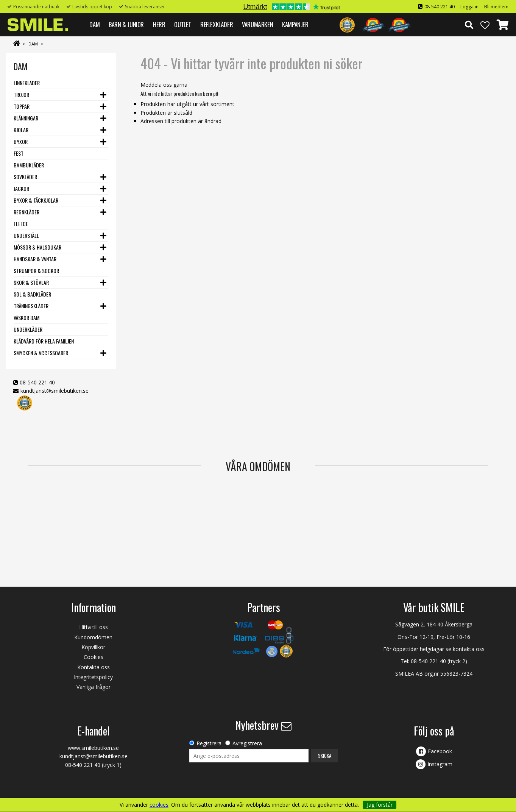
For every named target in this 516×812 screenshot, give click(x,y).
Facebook (440, 751)
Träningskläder (31, 306)
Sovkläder (25, 177)
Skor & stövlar (31, 282)
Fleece (21, 224)
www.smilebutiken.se (93, 748)
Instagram (440, 764)
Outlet (183, 24)
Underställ (26, 235)
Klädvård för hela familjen (44, 341)
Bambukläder (29, 165)
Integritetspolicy (93, 677)
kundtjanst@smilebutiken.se (55, 391)
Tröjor (21, 94)
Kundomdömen (93, 637)
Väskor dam (27, 318)
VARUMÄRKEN (257, 24)
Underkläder (28, 329)
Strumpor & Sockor (36, 271)
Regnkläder (27, 212)
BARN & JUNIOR (126, 24)
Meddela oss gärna (164, 85)
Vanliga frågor (94, 687)
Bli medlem (496, 7)
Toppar (22, 106)
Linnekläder (27, 83)
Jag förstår (380, 805)
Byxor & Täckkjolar (36, 200)
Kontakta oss (94, 667)
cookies (159, 805)
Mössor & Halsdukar (37, 247)
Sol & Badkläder (32, 294)
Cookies (94, 657)
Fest (19, 153)
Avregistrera (247, 743)
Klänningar (26, 118)
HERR (159, 24)
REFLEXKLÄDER (217, 24)
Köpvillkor (93, 647)
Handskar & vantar (35, 259)
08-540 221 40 (440, 7)
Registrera (209, 743)
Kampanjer (295, 24)
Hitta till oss (94, 627)
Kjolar (21, 130)
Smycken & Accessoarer (41, 353)
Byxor (21, 141)
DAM (94, 24)
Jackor (21, 188)
